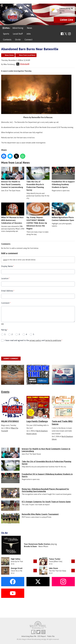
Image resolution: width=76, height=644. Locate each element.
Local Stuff (18, 34)
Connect (29, 40)
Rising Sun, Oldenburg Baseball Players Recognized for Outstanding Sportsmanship (45, 490)
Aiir (45, 639)
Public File (51, 636)
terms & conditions (53, 340)
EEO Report (42, 636)
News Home (9, 55)
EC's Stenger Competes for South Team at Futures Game (46, 502)
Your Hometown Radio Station (37, 544)
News (30, 28)
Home (6, 28)
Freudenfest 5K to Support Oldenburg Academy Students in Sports (63, 178)
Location (5, 279)
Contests (7, 40)
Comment (6, 303)
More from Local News (27, 55)
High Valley (16, 559)
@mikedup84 (23, 64)
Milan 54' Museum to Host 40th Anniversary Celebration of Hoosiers (13, 213)
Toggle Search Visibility (73, 34)
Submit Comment (11, 359)
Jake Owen (53, 568)
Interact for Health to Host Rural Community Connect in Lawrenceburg (13, 178)
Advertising (18, 28)
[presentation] (19, 349)
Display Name (7, 266)
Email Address (8, 291)
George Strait (17, 568)
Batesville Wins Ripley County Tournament (40, 514)
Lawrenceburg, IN (66, 8)
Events (5, 392)
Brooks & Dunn (30, 546)
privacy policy (35, 340)
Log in (5, 260)
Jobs (29, 34)
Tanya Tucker (55, 559)
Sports (6, 34)
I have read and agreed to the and (33, 340)
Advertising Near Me (29, 636)
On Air (18, 40)
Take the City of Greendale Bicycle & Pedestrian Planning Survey (38, 179)
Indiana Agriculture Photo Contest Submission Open (63, 212)
